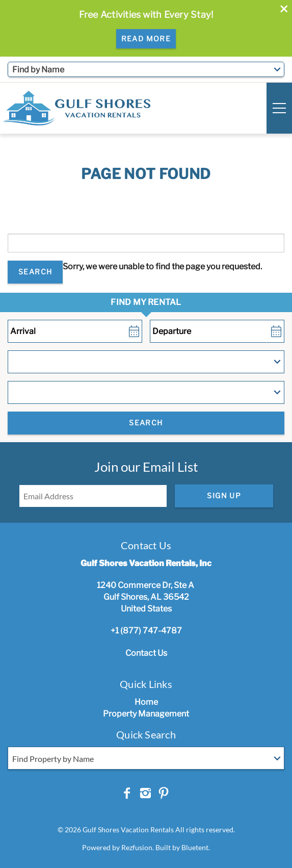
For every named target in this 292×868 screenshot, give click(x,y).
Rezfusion (137, 847)
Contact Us (146, 653)
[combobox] (146, 69)
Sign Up (224, 495)
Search (35, 272)
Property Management (146, 714)
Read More (146, 39)
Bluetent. (196, 847)
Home (146, 702)
